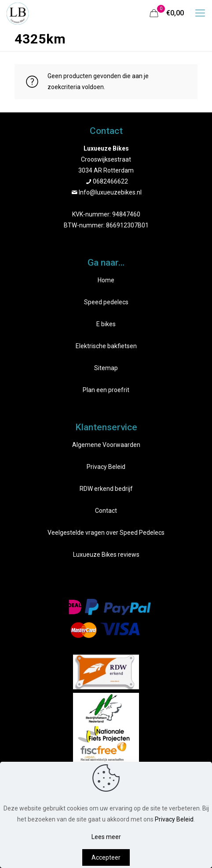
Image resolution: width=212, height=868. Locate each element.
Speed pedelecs (106, 302)
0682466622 (110, 181)
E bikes (106, 324)
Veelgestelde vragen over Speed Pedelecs (106, 533)
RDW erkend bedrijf (106, 489)
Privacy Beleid (106, 467)
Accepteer (106, 857)
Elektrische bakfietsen (106, 346)
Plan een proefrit (106, 390)
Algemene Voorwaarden (106, 445)
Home (106, 280)
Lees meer (106, 837)
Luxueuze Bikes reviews (106, 555)
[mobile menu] (200, 13)
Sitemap (106, 368)
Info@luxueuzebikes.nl (110, 192)
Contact (106, 511)
